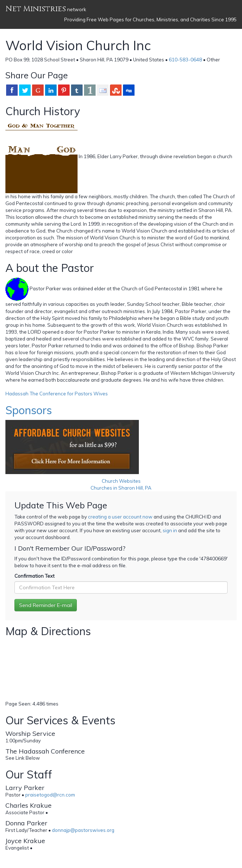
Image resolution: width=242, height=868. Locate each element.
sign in (170, 530)
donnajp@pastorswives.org (83, 830)
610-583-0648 (185, 60)
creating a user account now (120, 517)
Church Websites (121, 481)
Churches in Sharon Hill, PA (121, 488)
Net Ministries (36, 9)
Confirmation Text (34, 576)
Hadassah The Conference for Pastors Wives (57, 394)
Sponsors (29, 410)
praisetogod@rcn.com (50, 795)
